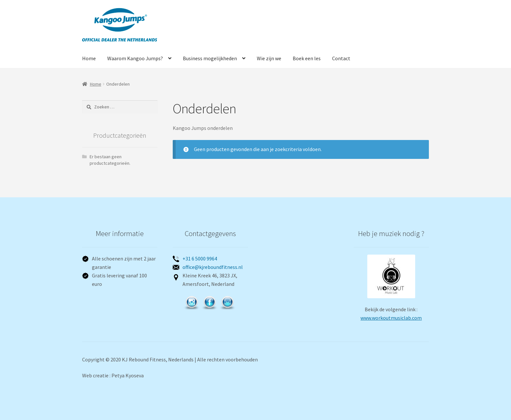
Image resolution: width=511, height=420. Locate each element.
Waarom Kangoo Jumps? (135, 58)
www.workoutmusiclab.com (391, 318)
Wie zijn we (269, 58)
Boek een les (307, 58)
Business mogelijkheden (210, 58)
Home (89, 58)
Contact (341, 58)
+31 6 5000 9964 (200, 259)
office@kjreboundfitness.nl (213, 267)
